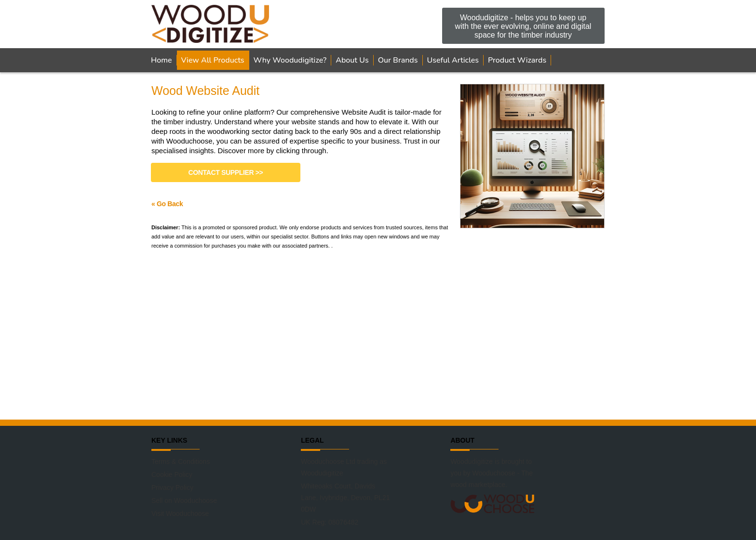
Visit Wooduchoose (180, 514)
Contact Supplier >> (226, 172)
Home (162, 60)
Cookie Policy (172, 474)
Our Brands (398, 60)
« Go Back (167, 204)
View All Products (213, 60)
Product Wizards (517, 60)
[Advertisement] (378, 334)
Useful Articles (453, 60)
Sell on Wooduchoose (184, 500)
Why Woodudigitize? (290, 60)
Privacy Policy (172, 487)
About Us (352, 60)
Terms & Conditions (181, 461)
